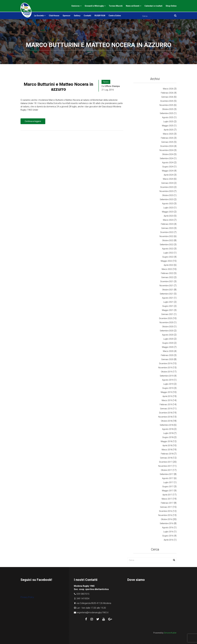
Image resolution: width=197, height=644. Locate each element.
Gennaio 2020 (167, 359)
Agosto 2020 (168, 335)
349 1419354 (83, 599)
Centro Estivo (115, 16)
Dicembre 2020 (166, 318)
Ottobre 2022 (168, 240)
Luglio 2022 (168, 253)
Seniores (76, 6)
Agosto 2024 (168, 163)
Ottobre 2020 (168, 327)
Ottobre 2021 (168, 290)
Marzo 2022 (167, 269)
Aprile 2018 (167, 446)
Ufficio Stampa (112, 86)
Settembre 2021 (167, 294)
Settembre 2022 (167, 245)
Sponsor (67, 16)
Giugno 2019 (168, 388)
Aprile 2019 (167, 396)
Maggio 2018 (166, 441)
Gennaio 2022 (167, 277)
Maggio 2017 (168, 491)
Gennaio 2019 (166, 409)
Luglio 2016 (168, 532)
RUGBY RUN (100, 16)
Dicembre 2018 (166, 413)
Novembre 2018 (165, 417)
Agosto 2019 (168, 380)
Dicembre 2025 (167, 101)
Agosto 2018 (168, 429)
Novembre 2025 (166, 105)
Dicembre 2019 (166, 363)
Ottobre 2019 (166, 372)
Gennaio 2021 (167, 314)
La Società (39, 16)
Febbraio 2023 (167, 224)
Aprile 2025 (169, 130)
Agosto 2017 (168, 478)
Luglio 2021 (168, 302)
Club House (54, 16)
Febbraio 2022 (167, 273)
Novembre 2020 (166, 322)
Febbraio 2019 (166, 404)
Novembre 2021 (166, 286)
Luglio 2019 (168, 384)
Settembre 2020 (167, 331)
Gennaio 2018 (166, 458)
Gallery (77, 16)
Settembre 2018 (167, 425)
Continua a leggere (33, 121)
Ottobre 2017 (166, 470)
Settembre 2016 (167, 523)
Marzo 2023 (168, 220)
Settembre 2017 (167, 474)
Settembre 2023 (167, 199)
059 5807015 (83, 594)
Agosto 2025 (168, 117)
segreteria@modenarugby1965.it (92, 612)
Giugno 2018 (168, 437)
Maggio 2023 (168, 212)
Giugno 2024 (168, 167)
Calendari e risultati (153, 6)
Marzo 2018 (167, 450)
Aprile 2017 (167, 495)
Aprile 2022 (169, 265)
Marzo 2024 (168, 179)
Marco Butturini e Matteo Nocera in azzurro (58, 87)
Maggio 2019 (166, 392)
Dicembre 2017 (166, 462)
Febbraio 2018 (167, 454)
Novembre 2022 (166, 236)
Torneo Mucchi (116, 6)
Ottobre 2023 (168, 195)
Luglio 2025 (168, 122)
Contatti (87, 16)
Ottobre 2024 (168, 154)
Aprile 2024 (169, 175)
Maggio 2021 (168, 310)
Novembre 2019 (165, 368)
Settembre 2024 (167, 158)
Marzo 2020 (168, 351)
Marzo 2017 (167, 499)
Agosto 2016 (168, 528)
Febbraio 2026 (167, 93)
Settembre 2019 (167, 376)
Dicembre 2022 (167, 232)
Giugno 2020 (168, 343)
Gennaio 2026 (167, 97)
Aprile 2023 (169, 216)
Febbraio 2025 (167, 138)
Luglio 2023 (168, 208)
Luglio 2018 (168, 433)
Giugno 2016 (168, 536)
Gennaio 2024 (167, 183)
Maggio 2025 (168, 126)
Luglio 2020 (168, 339)
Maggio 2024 (168, 171)
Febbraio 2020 (167, 355)
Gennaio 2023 (167, 228)
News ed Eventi (133, 6)
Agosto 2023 (168, 204)
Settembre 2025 (167, 113)
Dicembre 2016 (166, 511)
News (106, 82)
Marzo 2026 (168, 89)
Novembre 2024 (166, 150)
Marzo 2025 (168, 134)
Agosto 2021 (168, 298)
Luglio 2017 (168, 482)
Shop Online (171, 6)
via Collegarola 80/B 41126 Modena (94, 603)
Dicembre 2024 (167, 146)
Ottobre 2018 (166, 421)
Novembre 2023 (166, 191)
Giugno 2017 (168, 487)
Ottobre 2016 (166, 519)
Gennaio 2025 (167, 142)
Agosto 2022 (168, 249)
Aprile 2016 (169, 540)
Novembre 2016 (165, 515)
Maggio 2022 (166, 261)
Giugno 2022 (168, 257)
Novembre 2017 (165, 466)
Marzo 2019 (167, 400)
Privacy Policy (27, 597)
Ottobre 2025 (168, 109)
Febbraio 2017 (167, 503)
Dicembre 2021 (167, 281)
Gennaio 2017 (166, 507)
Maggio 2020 (168, 347)
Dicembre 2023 (167, 187)
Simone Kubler (170, 633)
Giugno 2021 (168, 306)
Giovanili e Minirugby (94, 6)
